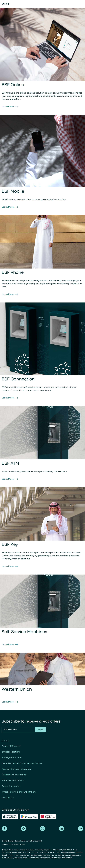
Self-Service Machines (24, 632)
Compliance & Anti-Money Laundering (22, 763)
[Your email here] (18, 730)
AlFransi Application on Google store (49, 817)
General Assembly (11, 786)
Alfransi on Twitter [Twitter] (42, 829)
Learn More (8, 107)
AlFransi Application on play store (29, 817)
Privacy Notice (18, 844)
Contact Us (8, 798)
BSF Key (10, 545)
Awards (6, 741)
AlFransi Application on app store (10, 817)
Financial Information (13, 781)
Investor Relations (11, 752)
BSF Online (13, 85)
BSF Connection (18, 379)
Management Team (12, 758)
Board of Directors (11, 746)
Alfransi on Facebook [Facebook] (4, 829)
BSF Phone (13, 273)
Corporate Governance (14, 775)
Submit (40, 730)
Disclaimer (6, 844)
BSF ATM (10, 464)
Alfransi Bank (6, 4)
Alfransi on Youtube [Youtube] (81, 829)
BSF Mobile (13, 191)
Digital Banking (67, 4)
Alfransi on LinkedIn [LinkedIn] (62, 829)
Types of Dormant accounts (16, 769)
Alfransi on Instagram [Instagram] (23, 829)
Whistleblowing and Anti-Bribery (19, 792)
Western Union (17, 689)
